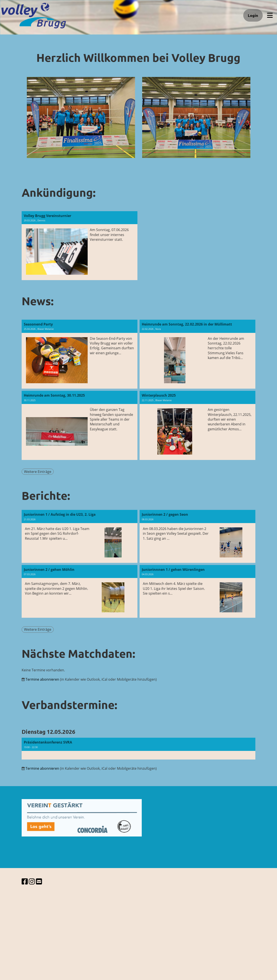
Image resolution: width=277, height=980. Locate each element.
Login (253, 15)
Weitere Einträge (38, 472)
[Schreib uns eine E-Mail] (39, 881)
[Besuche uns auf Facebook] (25, 881)
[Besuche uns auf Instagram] (32, 881)
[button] (138, 749)
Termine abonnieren (42, 679)
